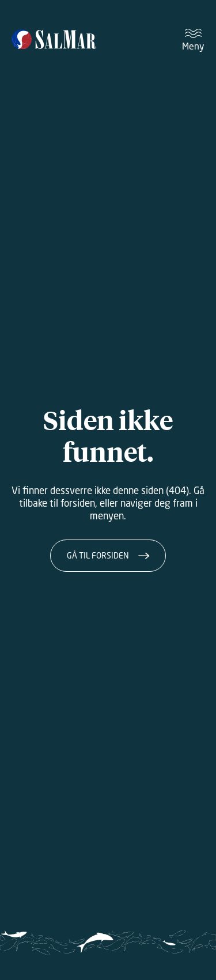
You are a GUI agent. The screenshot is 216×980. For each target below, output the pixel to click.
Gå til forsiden (98, 555)
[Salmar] (54, 40)
